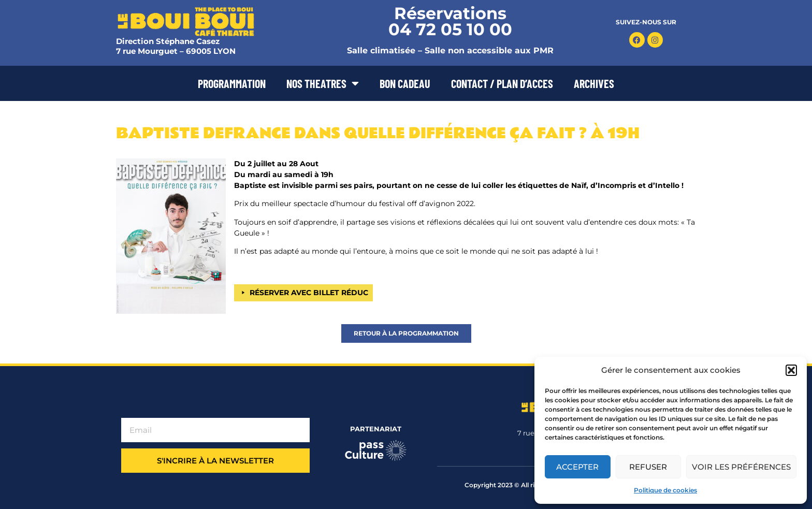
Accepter (577, 467)
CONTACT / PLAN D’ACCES (502, 83)
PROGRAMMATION (232, 83)
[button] (791, 370)
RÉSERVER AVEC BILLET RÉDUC (309, 293)
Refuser (648, 467)
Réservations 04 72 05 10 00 (450, 21)
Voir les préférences (741, 467)
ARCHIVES (594, 83)
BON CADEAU (405, 83)
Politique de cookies (665, 490)
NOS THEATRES (323, 83)
